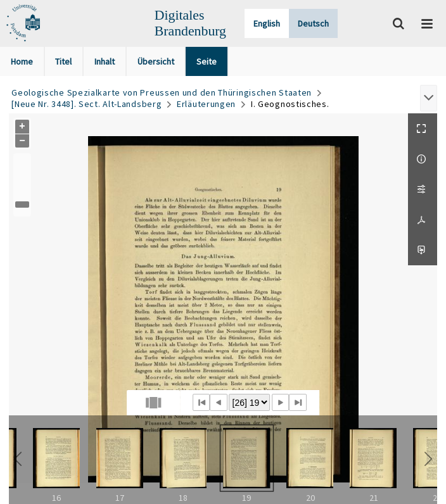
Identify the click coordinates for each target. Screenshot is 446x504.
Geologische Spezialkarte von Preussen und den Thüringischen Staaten (162, 92)
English (267, 23)
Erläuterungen (206, 104)
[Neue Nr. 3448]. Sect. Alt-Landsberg (86, 104)
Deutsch (313, 23)
